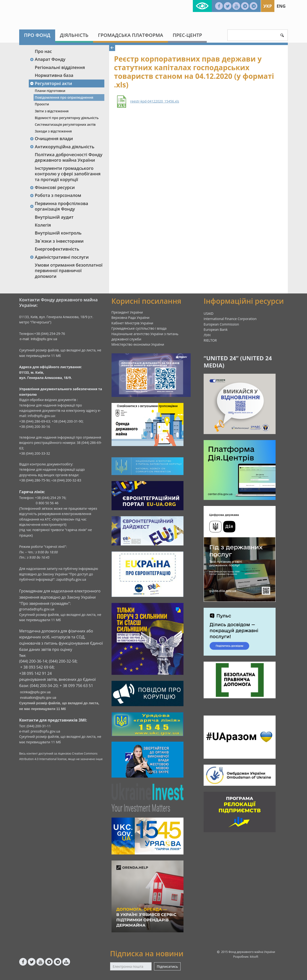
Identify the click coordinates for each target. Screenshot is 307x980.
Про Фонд (37, 35)
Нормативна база (54, 75)
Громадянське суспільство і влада (139, 328)
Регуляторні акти (51, 83)
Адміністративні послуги (59, 257)
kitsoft (254, 957)
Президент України (127, 312)
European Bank (216, 330)
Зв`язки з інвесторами (59, 241)
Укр (268, 6)
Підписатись (167, 966)
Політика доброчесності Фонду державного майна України (69, 157)
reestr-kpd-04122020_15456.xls (155, 101)
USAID (209, 313)
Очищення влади (51, 138)
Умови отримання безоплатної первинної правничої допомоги (69, 271)
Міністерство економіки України (138, 344)
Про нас (43, 51)
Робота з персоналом (56, 195)
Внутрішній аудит (54, 217)
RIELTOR (210, 340)
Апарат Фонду (48, 59)
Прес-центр (187, 35)
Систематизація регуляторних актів (65, 124)
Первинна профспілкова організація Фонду (59, 206)
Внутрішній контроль (58, 233)
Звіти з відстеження (52, 111)
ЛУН (207, 335)
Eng (281, 6)
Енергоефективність (57, 249)
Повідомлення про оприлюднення (64, 97)
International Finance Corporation (230, 319)
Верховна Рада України (131, 318)
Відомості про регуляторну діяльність (67, 118)
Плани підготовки (50, 91)
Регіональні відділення (60, 67)
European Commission (221, 324)
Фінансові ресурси (52, 187)
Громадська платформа (130, 35)
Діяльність (74, 35)
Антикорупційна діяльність (62, 147)
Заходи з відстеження (53, 131)
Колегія (43, 225)
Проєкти (42, 104)
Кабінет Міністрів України (132, 323)
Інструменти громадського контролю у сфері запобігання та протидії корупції (68, 174)
